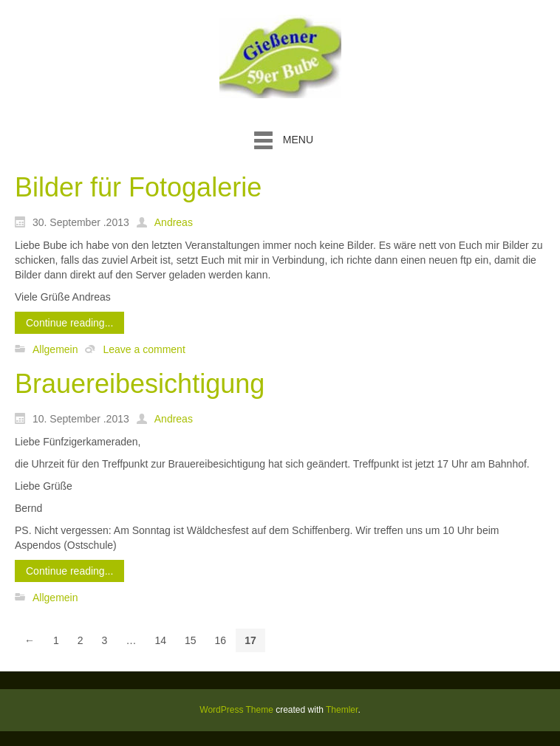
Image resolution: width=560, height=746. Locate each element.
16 (221, 640)
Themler (342, 710)
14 (160, 640)
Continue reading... (69, 323)
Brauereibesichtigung (140, 384)
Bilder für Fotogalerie (138, 187)
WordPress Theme (236, 710)
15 (191, 640)
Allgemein (55, 349)
